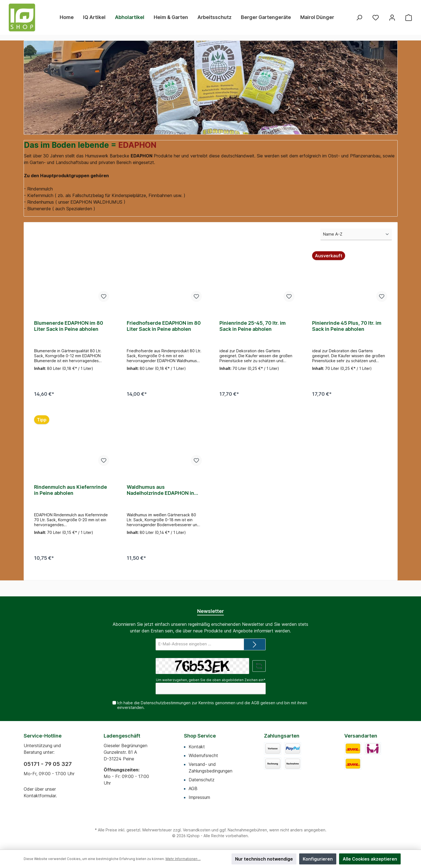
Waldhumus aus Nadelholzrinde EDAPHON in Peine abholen (160, 493)
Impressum (199, 797)
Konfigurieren (318, 859)
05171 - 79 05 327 (48, 764)
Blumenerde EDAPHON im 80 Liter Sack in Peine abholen (69, 326)
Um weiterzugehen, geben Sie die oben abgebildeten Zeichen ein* (211, 680)
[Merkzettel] (376, 17)
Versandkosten (197, 830)
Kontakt (197, 747)
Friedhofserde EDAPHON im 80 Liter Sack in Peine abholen (164, 326)
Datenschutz (202, 780)
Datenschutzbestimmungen (165, 703)
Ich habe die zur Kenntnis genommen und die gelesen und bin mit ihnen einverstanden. (212, 705)
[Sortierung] (356, 235)
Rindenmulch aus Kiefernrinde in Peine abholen (71, 492)
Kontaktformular (40, 796)
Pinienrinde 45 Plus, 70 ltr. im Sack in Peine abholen (347, 326)
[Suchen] (359, 17)
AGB (255, 703)
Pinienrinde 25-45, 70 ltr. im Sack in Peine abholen (253, 326)
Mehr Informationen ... (183, 859)
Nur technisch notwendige (264, 859)
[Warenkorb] (409, 17)
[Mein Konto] (392, 17)
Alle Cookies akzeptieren (370, 859)
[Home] (67, 17)
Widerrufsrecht (203, 755)
